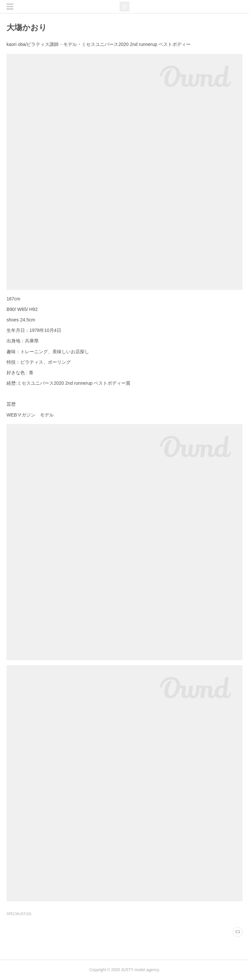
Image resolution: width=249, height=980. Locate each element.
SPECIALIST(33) (19, 914)
